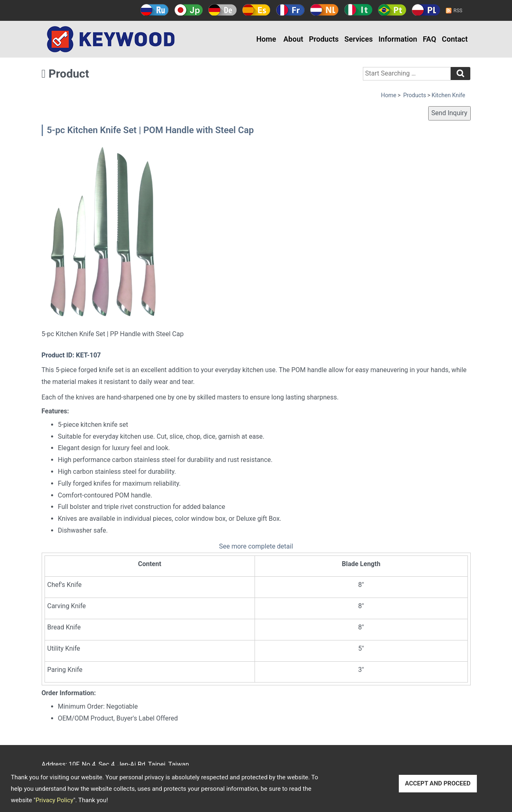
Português (392, 10)
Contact (455, 39)
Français (290, 10)
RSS (458, 11)
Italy (358, 10)
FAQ (430, 39)
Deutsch (222, 10)
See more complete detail (256, 546)
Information (398, 39)
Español (256, 10)
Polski (426, 10)
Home (266, 39)
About (293, 39)
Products (324, 39)
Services (359, 39)
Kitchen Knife (448, 95)
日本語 (189, 10)
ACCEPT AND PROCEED (438, 783)
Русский (155, 10)
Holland (324, 10)
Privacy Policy (54, 800)
